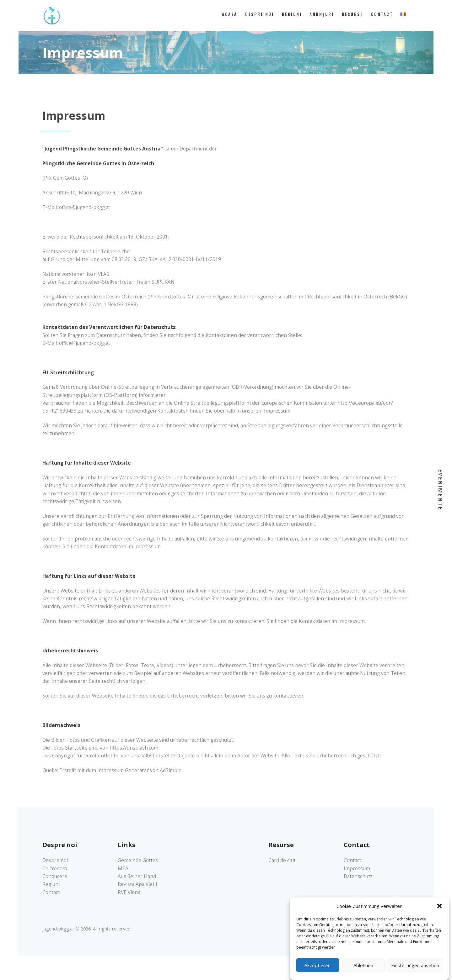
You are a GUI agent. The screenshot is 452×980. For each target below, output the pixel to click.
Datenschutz (358, 876)
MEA (123, 869)
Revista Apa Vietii (137, 884)
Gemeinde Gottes (138, 860)
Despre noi (55, 860)
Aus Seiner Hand (137, 876)
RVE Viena (129, 892)
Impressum (357, 869)
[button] (439, 914)
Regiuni (51, 884)
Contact (51, 892)
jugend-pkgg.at (58, 929)
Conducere (55, 876)
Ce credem (55, 869)
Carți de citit (282, 860)
